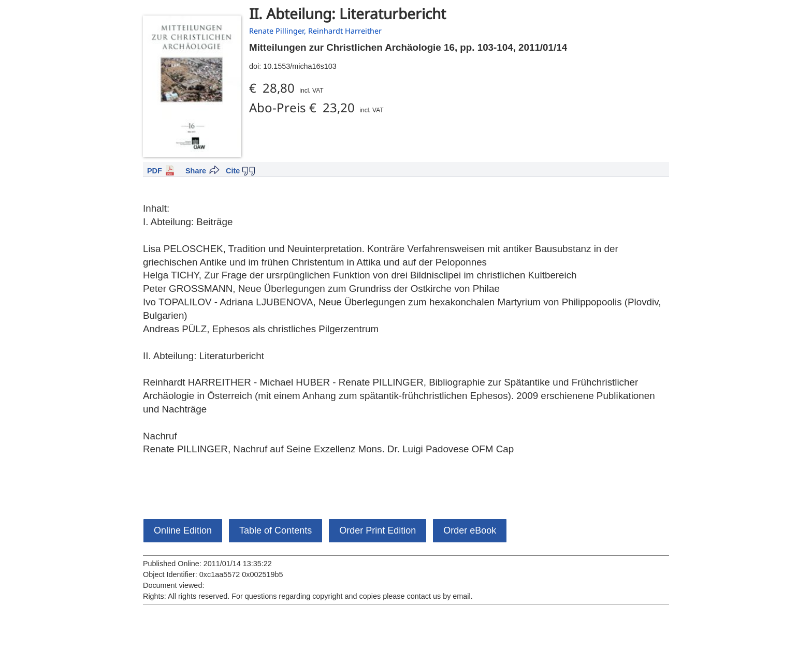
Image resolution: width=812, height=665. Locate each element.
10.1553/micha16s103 (300, 66)
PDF (155, 171)
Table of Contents (275, 530)
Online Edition (183, 530)
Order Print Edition (378, 530)
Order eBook (470, 530)
